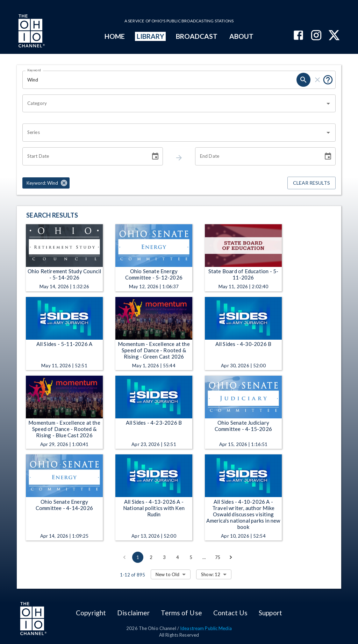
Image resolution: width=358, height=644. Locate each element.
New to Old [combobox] (167, 574)
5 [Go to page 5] (191, 557)
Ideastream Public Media (206, 628)
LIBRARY (151, 36)
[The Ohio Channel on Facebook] (298, 36)
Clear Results (312, 183)
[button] (46, 183)
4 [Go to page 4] (178, 557)
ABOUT (241, 36)
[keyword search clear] (317, 80)
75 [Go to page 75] (217, 557)
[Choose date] (155, 156)
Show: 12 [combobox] (211, 574)
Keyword (34, 70)
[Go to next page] (231, 557)
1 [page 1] (138, 557)
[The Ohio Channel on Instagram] (316, 36)
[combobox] (174, 104)
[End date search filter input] (257, 156)
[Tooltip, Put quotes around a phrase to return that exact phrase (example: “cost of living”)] (328, 80)
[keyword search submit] (303, 80)
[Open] (328, 104)
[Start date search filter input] (84, 156)
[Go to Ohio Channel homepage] (31, 32)
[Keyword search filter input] (159, 80)
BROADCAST (197, 36)
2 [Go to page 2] (151, 557)
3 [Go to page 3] (164, 557)
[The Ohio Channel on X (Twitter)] (334, 36)
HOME (115, 36)
